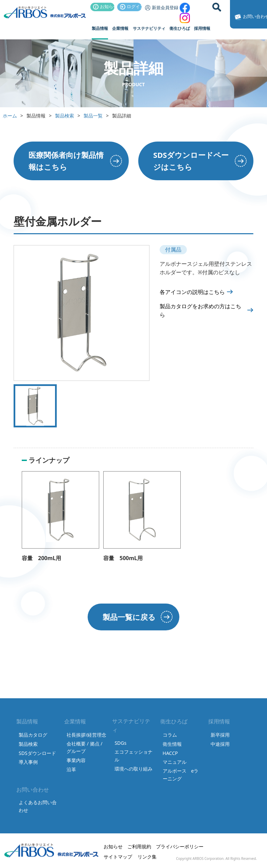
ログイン (131, 6)
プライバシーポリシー (180, 846)
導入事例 (28, 762)
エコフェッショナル (133, 755)
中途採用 (220, 744)
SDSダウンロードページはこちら (191, 161)
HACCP (170, 753)
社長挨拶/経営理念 (86, 735)
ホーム (10, 116)
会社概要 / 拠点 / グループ (84, 747)
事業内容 (76, 760)
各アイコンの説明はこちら (192, 292)
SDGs (120, 743)
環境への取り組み (133, 769)
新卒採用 (220, 735)
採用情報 (202, 28)
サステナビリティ (149, 28)
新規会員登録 (161, 7)
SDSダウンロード (37, 753)
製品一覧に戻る (129, 617)
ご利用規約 (139, 846)
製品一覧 (93, 116)
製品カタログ (33, 735)
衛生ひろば (180, 28)
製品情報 (100, 28)
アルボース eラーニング (181, 774)
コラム (170, 735)
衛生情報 (172, 744)
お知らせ (104, 6)
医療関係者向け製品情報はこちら (66, 161)
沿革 (71, 769)
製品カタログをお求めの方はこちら (200, 311)
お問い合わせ (250, 17)
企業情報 (120, 28)
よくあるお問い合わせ (38, 806)
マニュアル (175, 762)
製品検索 (65, 116)
